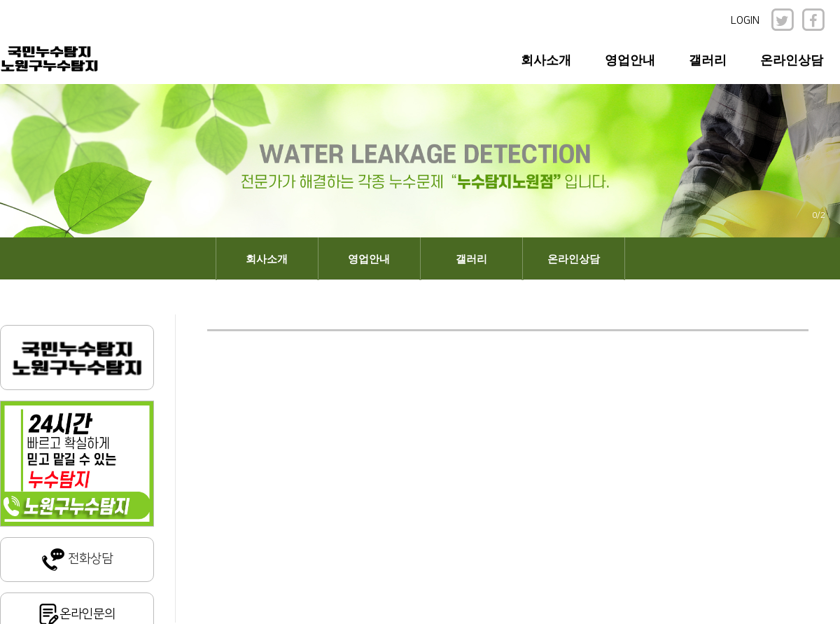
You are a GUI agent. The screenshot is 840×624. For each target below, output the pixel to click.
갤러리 (708, 60)
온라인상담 (792, 60)
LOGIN (745, 21)
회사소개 (546, 60)
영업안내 (630, 60)
